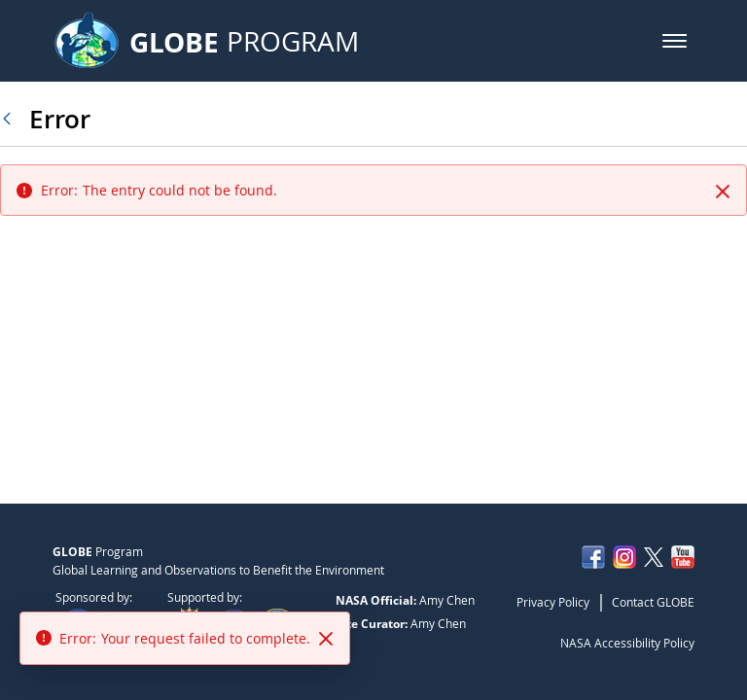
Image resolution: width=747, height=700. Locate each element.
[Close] (723, 192)
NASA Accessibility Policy (627, 643)
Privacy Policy (553, 602)
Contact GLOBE (653, 602)
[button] (675, 41)
